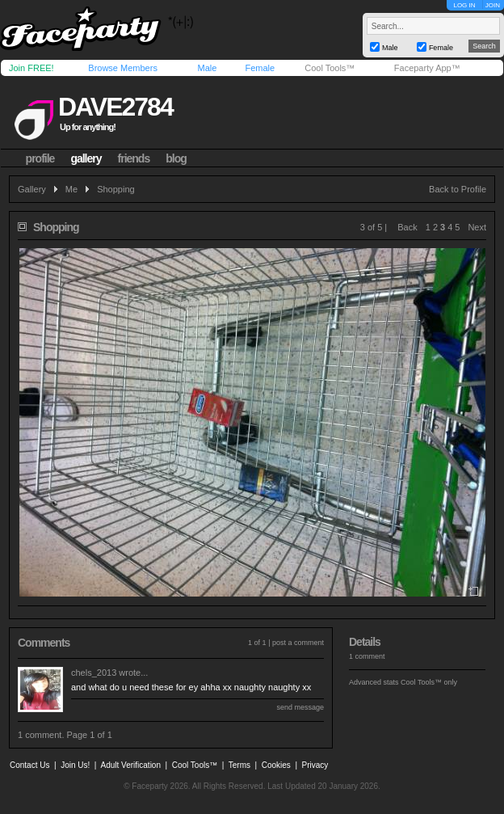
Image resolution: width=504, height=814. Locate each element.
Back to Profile (458, 189)
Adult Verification (130, 765)
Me (71, 189)
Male (207, 68)
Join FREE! (31, 68)
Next (477, 227)
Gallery (32, 189)
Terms (239, 765)
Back (407, 227)
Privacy (315, 765)
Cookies (276, 765)
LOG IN (464, 5)
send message (300, 707)
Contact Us (29, 765)
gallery (86, 158)
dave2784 (115, 107)
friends (134, 158)
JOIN (493, 5)
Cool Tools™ (330, 68)
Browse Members (123, 68)
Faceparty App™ (427, 68)
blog (176, 158)
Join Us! (75, 765)
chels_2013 (94, 673)
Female (260, 68)
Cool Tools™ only (429, 682)
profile (40, 158)
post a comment (298, 643)
